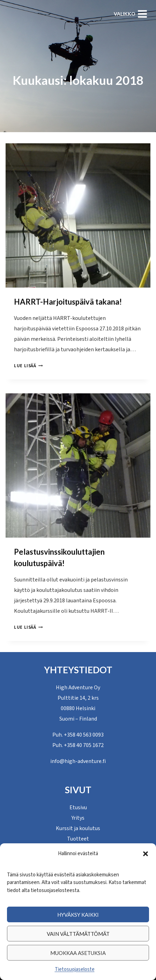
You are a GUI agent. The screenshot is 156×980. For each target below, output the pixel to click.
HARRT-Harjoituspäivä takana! (68, 302)
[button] (146, 854)
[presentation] (78, 215)
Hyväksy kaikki (78, 915)
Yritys (78, 818)
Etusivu (78, 808)
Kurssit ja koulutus (78, 828)
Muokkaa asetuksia (78, 953)
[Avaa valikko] (131, 14)
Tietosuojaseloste (75, 969)
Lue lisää (28, 366)
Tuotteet (78, 839)
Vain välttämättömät (78, 934)
